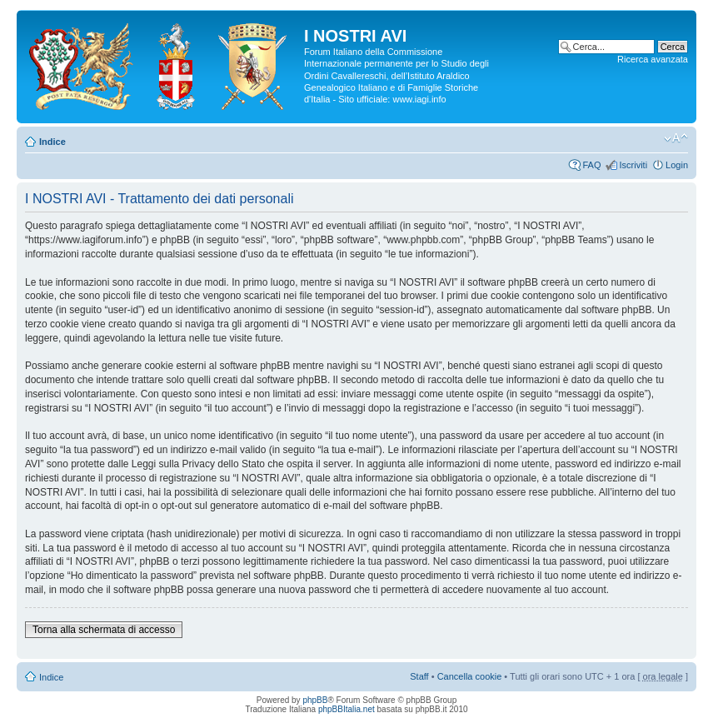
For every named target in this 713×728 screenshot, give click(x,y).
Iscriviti (633, 165)
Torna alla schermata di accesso (104, 630)
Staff (419, 676)
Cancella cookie (470, 676)
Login (677, 165)
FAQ (591, 165)
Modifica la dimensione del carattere (676, 138)
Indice (52, 142)
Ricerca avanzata (653, 59)
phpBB (315, 700)
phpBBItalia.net (347, 709)
